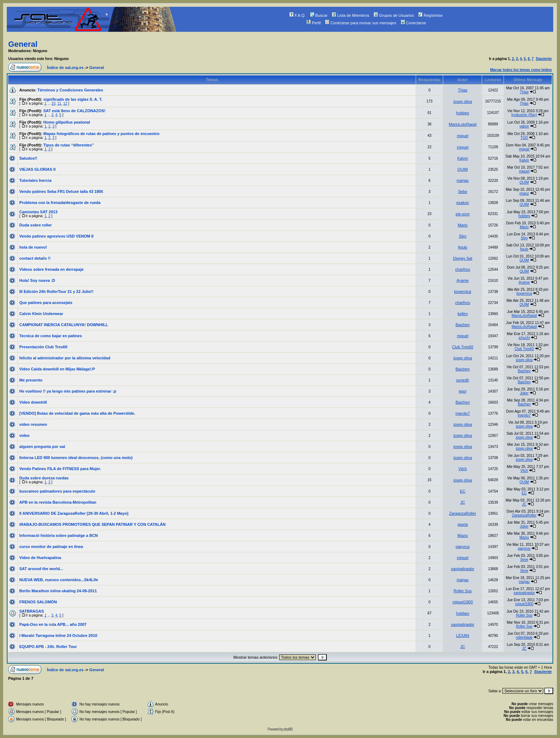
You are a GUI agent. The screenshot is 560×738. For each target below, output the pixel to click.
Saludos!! (28, 158)
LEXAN (462, 635)
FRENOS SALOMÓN (38, 602)
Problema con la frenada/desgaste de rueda (60, 203)
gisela (463, 524)
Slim (463, 236)
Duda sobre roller (36, 225)
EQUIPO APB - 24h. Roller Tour (48, 647)
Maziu (463, 535)
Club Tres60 (463, 347)
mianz (524, 193)
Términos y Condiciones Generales (70, 90)
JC (463, 502)
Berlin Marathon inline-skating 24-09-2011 (58, 591)
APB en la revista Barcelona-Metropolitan (58, 502)
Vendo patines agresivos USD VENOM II (56, 236)
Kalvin (462, 158)
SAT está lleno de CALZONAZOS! (74, 111)
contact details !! (35, 258)
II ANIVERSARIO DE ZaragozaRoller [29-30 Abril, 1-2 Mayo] (74, 513)
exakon (463, 203)
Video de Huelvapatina (40, 558)
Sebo (463, 191)
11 (59, 103)
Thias (463, 90)
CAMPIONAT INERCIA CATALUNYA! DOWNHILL (64, 325)
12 (65, 103)
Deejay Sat (462, 258)
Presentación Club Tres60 (43, 347)
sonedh (462, 380)
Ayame (462, 280)
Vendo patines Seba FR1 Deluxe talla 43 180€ (61, 191)
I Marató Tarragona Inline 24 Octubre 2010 (58, 635)
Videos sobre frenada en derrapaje (51, 269)
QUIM (463, 169)
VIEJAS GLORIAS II (37, 169)
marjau (463, 180)
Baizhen (463, 325)
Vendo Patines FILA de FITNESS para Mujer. (60, 469)
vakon (524, 126)
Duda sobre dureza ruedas (44, 478)
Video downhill (33, 402)
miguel (462, 136)
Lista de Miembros (351, 15)
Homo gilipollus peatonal (67, 122)
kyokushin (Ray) (524, 115)
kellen (463, 314)
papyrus (463, 547)
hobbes (462, 113)
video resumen (33, 424)
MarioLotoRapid (463, 124)
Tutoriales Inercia (35, 180)
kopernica (463, 291)
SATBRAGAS (32, 611)
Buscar (319, 15)
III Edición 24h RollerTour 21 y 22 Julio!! (56, 291)
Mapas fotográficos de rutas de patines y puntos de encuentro (101, 134)
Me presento (31, 380)
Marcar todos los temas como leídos (521, 70)
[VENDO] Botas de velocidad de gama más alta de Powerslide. (77, 413)
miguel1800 (463, 602)
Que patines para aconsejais (46, 303)
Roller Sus (463, 591)
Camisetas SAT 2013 (38, 212)
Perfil (314, 23)
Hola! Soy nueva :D (37, 280)
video (24, 435)
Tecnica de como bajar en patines (51, 336)
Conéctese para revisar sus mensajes (361, 23)
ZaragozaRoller (463, 513)
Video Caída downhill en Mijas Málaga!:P (57, 369)
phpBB (288, 729)
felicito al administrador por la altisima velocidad (65, 358)
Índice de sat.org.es (65, 68)
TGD (524, 138)
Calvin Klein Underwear (41, 314)
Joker (524, 393)
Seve (524, 560)
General (23, 44)
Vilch (463, 469)
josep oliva (462, 101)
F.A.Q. (297, 15)
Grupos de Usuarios (394, 15)
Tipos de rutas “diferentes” (69, 145)
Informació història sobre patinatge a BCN (59, 535)
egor (462, 391)
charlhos (463, 269)
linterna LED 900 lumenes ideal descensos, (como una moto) (76, 458)
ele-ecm (463, 214)
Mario (463, 225)
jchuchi (524, 338)
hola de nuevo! (33, 247)
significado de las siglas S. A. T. (73, 99)
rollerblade (524, 637)
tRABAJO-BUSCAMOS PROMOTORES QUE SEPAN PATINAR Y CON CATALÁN (92, 524)
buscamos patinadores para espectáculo (57, 491)
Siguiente (544, 59)
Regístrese (430, 15)
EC (463, 491)
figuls (463, 247)
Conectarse (413, 23)
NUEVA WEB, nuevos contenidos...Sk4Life (59, 580)
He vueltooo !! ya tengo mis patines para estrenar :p (68, 391)
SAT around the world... (41, 569)
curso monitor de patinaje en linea (51, 547)
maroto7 (462, 413)
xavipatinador (463, 569)
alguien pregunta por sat (42, 447)
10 (53, 103)
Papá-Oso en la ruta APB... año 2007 (53, 624)
